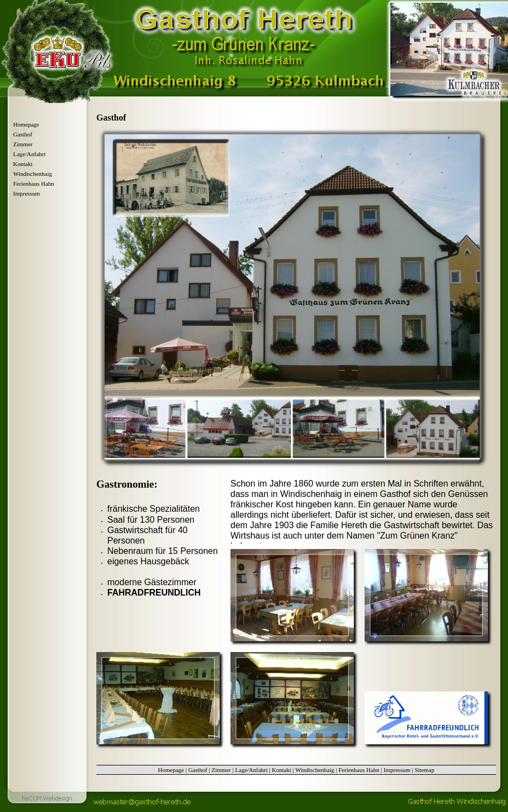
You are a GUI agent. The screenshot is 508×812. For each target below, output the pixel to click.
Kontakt (23, 164)
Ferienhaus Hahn (34, 184)
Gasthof (23, 134)
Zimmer (23, 144)
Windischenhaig (33, 174)
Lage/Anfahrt (29, 154)
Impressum (27, 193)
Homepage (26, 124)
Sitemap (424, 770)
